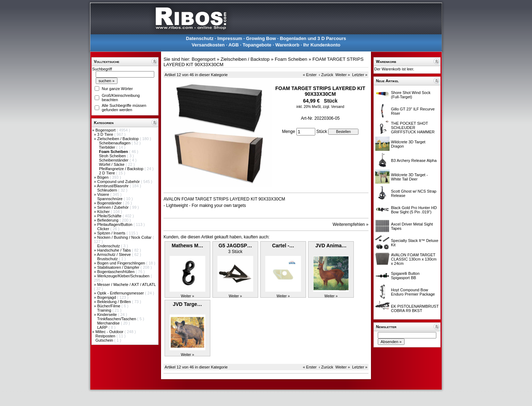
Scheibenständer (114, 160)
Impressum (230, 38)
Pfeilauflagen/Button (115, 224)
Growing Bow (261, 38)
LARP (103, 327)
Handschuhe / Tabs (114, 250)
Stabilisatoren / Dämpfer (119, 267)
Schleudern (108, 190)
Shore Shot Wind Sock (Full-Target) (411, 95)
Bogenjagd (107, 297)
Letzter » (360, 75)
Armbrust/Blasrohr (114, 186)
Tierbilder (108, 147)
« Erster (310, 75)
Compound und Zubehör (119, 182)
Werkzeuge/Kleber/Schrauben (124, 276)
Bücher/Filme (109, 306)
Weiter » (343, 75)
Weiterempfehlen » (351, 224)
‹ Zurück (326, 75)
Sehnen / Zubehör (113, 207)
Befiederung (108, 220)
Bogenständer (110, 203)
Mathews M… (188, 246)
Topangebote (257, 45)
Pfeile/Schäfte (110, 216)
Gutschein (105, 340)
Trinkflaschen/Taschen (117, 319)
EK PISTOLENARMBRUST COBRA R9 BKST (415, 308)
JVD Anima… (331, 246)
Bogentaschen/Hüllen (116, 272)
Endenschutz (109, 246)
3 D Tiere (106, 134)
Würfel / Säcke (112, 164)
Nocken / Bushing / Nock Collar (125, 237)
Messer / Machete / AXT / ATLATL (126, 284)
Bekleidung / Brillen (114, 302)
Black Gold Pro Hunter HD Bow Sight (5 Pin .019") (414, 210)
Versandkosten (208, 45)
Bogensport (106, 130)
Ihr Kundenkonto (322, 45)
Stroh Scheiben (113, 156)
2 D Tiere (107, 173)
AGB (234, 45)
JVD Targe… (187, 304)
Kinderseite (107, 315)
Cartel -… (283, 246)
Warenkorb (287, 45)
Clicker (104, 229)
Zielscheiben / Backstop (118, 139)
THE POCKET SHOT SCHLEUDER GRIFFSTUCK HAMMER (413, 128)
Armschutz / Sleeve (115, 254)
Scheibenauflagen (115, 143)
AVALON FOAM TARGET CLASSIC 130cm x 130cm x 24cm (414, 259)
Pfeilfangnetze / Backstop (122, 169)
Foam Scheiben (291, 59)
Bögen (103, 177)
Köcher (104, 212)
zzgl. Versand (333, 107)
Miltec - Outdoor (110, 332)
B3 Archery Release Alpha (414, 160)
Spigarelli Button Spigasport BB (405, 276)
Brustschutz (108, 259)
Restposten (106, 336)
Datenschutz (200, 38)
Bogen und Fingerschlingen (122, 263)
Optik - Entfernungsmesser (121, 293)
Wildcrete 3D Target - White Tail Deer (409, 177)
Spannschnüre (110, 199)
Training (105, 310)
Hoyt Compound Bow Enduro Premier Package (413, 292)
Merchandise (109, 323)
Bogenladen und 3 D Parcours (313, 38)
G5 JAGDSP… (235, 246)
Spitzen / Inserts (112, 233)
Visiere (104, 194)
